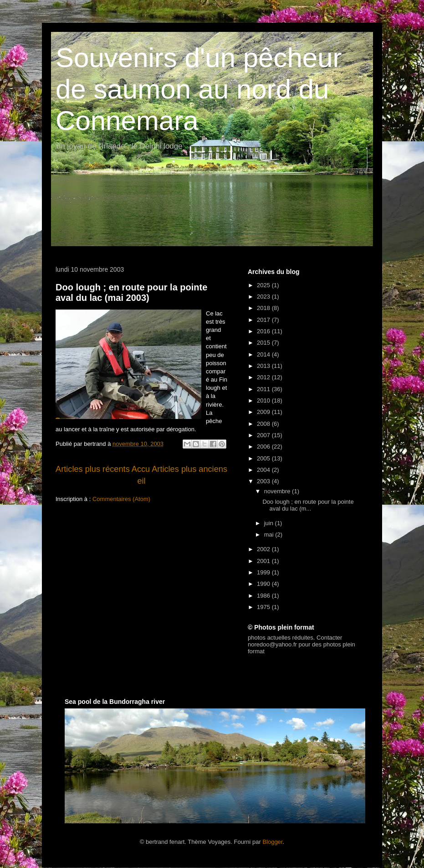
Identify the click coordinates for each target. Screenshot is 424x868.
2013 (264, 366)
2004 (264, 470)
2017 (264, 320)
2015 (264, 343)
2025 (264, 285)
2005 (264, 458)
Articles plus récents (93, 469)
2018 (264, 308)
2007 (264, 435)
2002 (264, 549)
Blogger (272, 842)
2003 (264, 481)
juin (270, 523)
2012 (264, 377)
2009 (264, 412)
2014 (264, 354)
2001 (264, 561)
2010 (264, 400)
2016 (264, 331)
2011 (264, 389)
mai (270, 535)
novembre (278, 491)
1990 (264, 584)
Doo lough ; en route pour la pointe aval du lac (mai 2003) (131, 292)
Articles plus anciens (189, 469)
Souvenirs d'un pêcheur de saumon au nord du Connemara (199, 89)
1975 (264, 607)
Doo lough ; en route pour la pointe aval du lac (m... (308, 505)
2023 (264, 297)
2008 (264, 424)
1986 (264, 596)
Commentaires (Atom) (121, 499)
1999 (264, 572)
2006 (264, 447)
